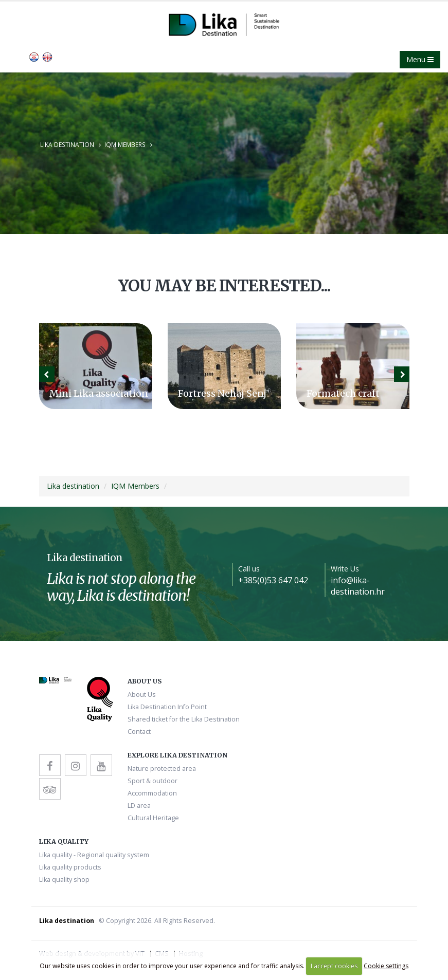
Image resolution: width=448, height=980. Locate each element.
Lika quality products (70, 867)
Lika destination (67, 144)
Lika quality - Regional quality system (94, 855)
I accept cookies (334, 966)
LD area (139, 806)
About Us (142, 695)
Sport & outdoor (153, 781)
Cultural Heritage (153, 818)
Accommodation (152, 793)
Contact (139, 732)
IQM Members (125, 144)
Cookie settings (386, 966)
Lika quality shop (64, 880)
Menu (420, 59)
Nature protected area (162, 769)
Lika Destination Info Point (167, 707)
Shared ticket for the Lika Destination (184, 719)
